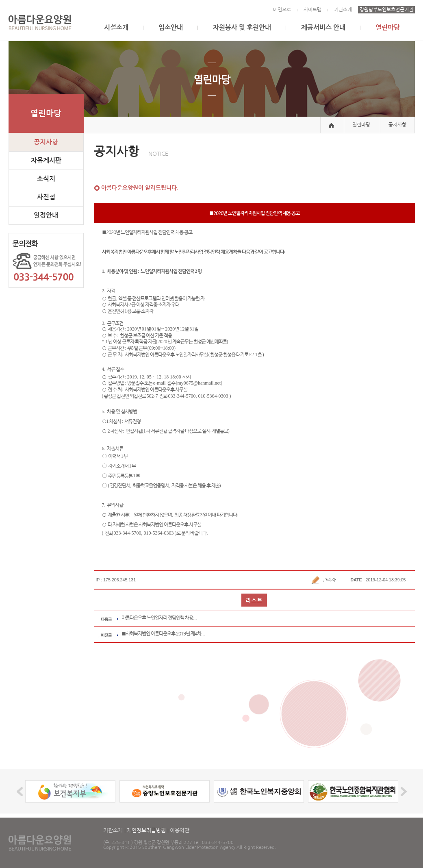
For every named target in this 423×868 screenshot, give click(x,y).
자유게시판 (46, 160)
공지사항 (46, 142)
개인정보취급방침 (146, 830)
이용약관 (180, 830)
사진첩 (46, 197)
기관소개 (343, 10)
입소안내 (171, 27)
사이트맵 (312, 10)
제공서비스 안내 (323, 27)
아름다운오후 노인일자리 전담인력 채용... (159, 618)
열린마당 (388, 27)
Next (402, 791)
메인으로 (282, 10)
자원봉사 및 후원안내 (242, 27)
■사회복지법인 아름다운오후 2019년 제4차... (163, 633)
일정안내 (46, 215)
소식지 (46, 179)
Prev (21, 791)
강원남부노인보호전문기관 (386, 10)
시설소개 (116, 27)
